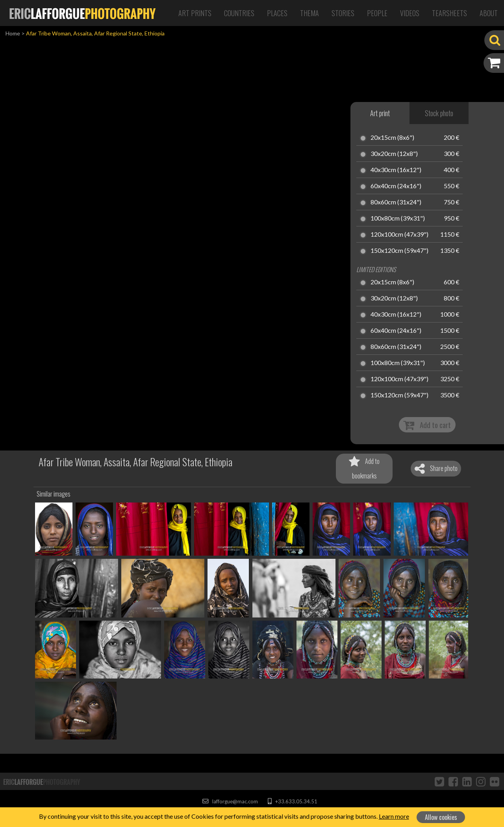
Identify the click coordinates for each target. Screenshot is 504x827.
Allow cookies (441, 817)
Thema (309, 13)
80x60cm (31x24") (396, 202)
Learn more (394, 816)
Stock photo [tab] (439, 113)
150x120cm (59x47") (399, 251)
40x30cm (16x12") (396, 170)
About (489, 13)
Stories (343, 13)
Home (13, 33)
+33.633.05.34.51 (292, 801)
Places (277, 13)
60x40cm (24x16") (396, 186)
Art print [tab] (380, 113)
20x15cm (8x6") (392, 138)
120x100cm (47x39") (399, 235)
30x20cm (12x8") (394, 154)
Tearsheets (449, 13)
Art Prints (195, 13)
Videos (410, 13)
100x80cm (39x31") (398, 219)
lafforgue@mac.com (230, 801)
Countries (239, 13)
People (377, 13)
